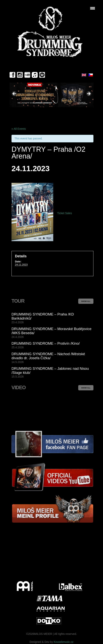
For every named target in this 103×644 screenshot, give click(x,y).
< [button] (14, 94)
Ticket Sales (65, 213)
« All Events (19, 129)
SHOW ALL (86, 301)
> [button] (89, 94)
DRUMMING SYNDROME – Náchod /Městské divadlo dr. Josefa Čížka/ (48, 356)
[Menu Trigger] (93, 8)
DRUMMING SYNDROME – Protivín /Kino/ (46, 343)
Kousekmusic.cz (63, 642)
